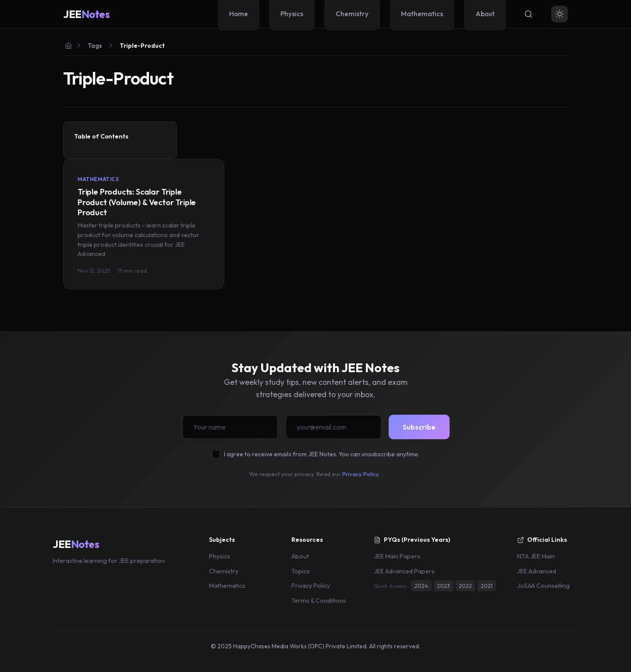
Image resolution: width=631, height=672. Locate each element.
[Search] (528, 14)
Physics (220, 556)
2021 (487, 586)
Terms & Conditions (319, 601)
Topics (301, 571)
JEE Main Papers (397, 556)
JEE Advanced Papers (404, 571)
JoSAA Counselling (543, 586)
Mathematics (227, 586)
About (300, 556)
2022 (465, 586)
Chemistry (224, 571)
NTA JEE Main (536, 556)
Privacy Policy (361, 474)
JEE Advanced (537, 571)
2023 (443, 586)
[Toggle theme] (560, 14)
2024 (421, 586)
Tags (95, 46)
